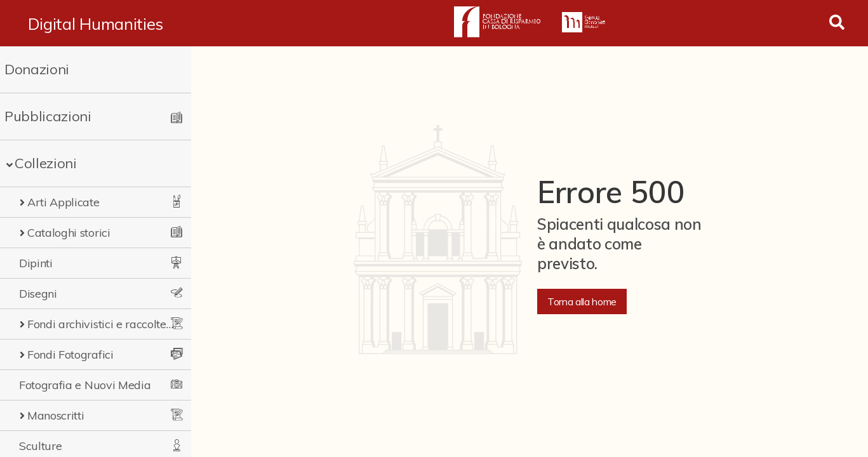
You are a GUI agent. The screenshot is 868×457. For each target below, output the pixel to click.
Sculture (40, 446)
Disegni (38, 294)
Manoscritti (56, 415)
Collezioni (46, 163)
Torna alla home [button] (582, 301)
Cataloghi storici (69, 233)
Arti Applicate (63, 202)
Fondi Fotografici (70, 354)
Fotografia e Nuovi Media (85, 385)
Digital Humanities (96, 23)
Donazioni (37, 69)
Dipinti (36, 263)
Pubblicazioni (48, 116)
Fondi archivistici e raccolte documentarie (100, 324)
